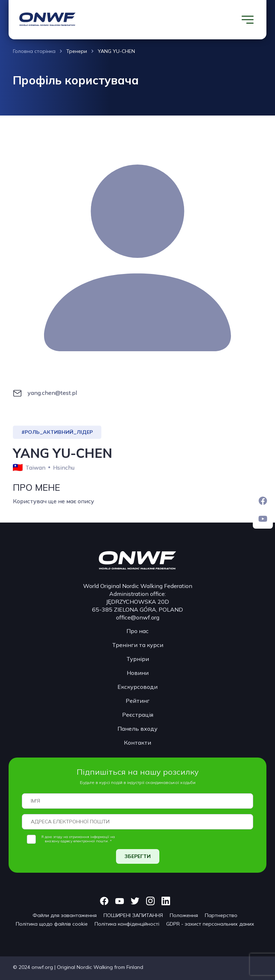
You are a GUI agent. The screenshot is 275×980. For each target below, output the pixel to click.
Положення (184, 915)
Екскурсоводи (137, 687)
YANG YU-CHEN (116, 51)
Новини (138, 673)
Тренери (77, 51)
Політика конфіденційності (127, 924)
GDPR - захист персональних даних (210, 924)
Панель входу (137, 729)
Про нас (137, 631)
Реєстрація (138, 715)
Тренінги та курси (138, 645)
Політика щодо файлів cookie (52, 924)
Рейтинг (138, 701)
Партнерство (221, 915)
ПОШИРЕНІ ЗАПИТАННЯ (133, 915)
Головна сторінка (34, 51)
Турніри (138, 659)
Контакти (137, 743)
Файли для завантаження (65, 915)
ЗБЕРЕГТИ (138, 856)
